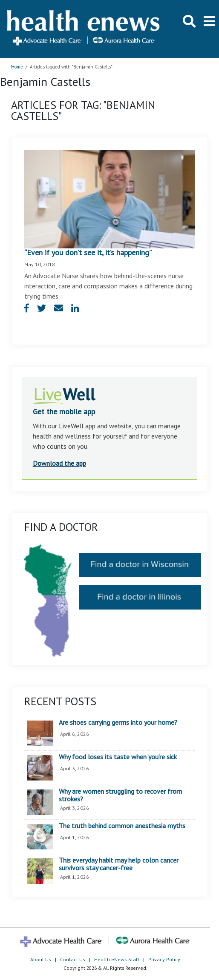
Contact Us (73, 959)
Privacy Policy (164, 959)
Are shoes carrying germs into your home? (118, 723)
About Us (41, 959)
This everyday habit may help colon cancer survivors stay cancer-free (119, 864)
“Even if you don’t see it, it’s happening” (88, 252)
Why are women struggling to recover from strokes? (120, 795)
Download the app (59, 463)
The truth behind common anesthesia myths (122, 826)
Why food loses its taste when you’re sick (118, 757)
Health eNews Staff (117, 959)
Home (17, 67)
